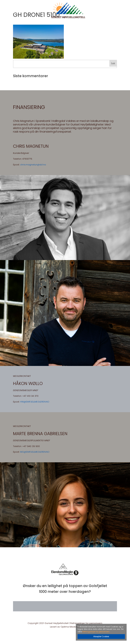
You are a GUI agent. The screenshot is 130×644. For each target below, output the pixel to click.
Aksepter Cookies (101, 636)
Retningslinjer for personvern (86, 623)
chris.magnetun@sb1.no (33, 165)
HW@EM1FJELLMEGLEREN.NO (35, 402)
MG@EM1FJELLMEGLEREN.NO (35, 452)
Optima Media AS (70, 627)
